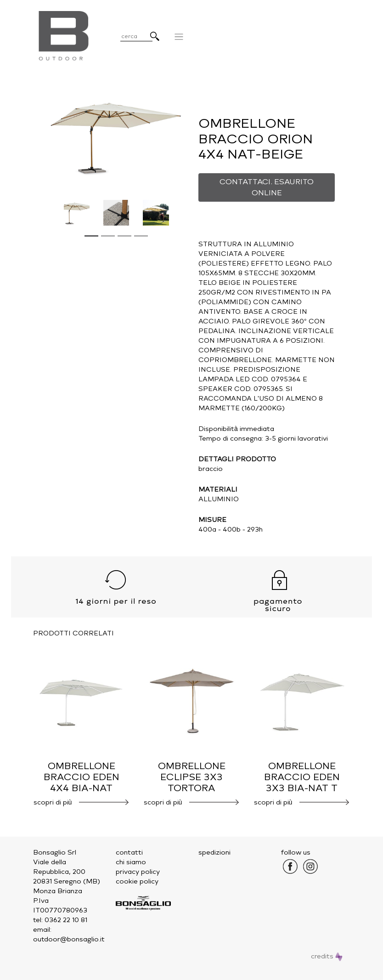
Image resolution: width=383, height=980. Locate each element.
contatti (129, 853)
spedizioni (214, 853)
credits (327, 956)
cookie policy (137, 881)
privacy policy (138, 872)
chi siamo (131, 862)
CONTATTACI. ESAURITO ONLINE (267, 187)
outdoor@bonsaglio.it (69, 939)
